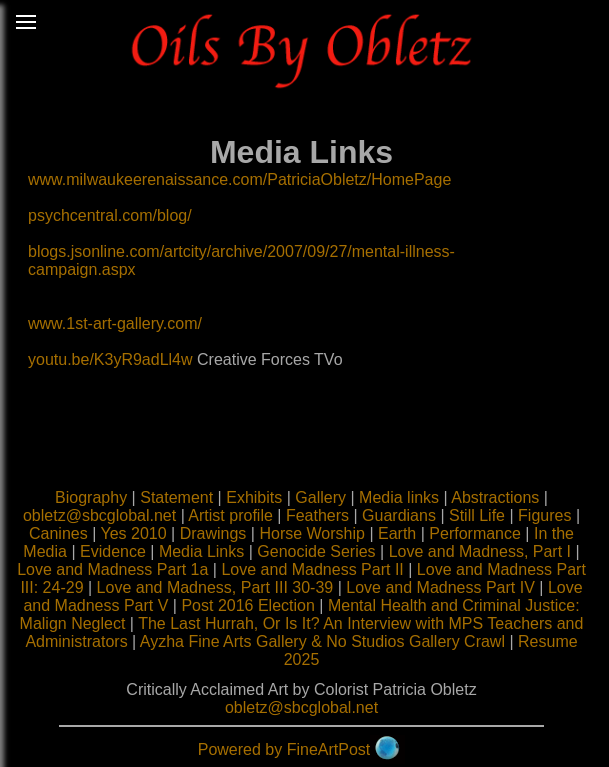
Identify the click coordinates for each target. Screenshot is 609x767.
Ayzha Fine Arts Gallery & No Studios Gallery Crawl (322, 641)
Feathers (317, 515)
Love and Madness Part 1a (112, 569)
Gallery (320, 497)
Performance (475, 533)
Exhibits (254, 497)
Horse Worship (312, 533)
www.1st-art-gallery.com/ (115, 323)
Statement (176, 497)
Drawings (213, 533)
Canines (58, 533)
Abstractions (495, 497)
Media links (399, 497)
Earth (397, 533)
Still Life (477, 515)
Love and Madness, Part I (480, 551)
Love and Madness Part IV (440, 587)
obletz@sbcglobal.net (99, 515)
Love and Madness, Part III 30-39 (215, 587)
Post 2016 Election (247, 605)
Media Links (201, 551)
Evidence (113, 551)
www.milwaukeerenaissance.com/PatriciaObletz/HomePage (239, 179)
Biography (91, 497)
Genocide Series (316, 551)
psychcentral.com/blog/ (110, 215)
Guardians (399, 515)
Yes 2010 (133, 533)
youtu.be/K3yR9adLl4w (110, 359)
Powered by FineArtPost (284, 749)
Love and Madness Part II (312, 569)
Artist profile (230, 515)
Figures (544, 515)
